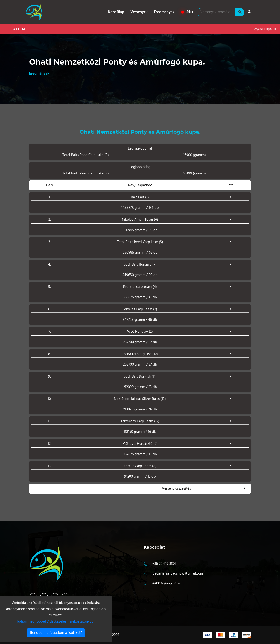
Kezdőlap (116, 12)
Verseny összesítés (176, 489)
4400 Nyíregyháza (166, 583)
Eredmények (164, 12)
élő (187, 12)
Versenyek (139, 12)
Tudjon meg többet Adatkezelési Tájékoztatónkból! (56, 622)
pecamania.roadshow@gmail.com (178, 574)
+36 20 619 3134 (164, 564)
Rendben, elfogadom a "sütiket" (56, 633)
